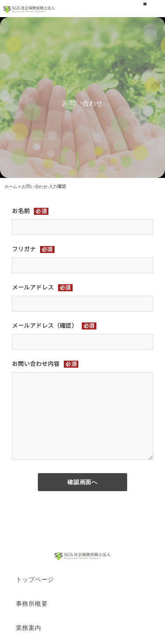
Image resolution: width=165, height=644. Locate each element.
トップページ (35, 579)
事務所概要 (32, 604)
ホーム (11, 186)
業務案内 (29, 628)
